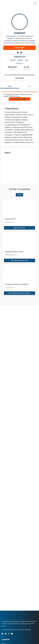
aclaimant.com (20, 57)
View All (19, 195)
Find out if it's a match (20, 99)
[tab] (10, 3)
